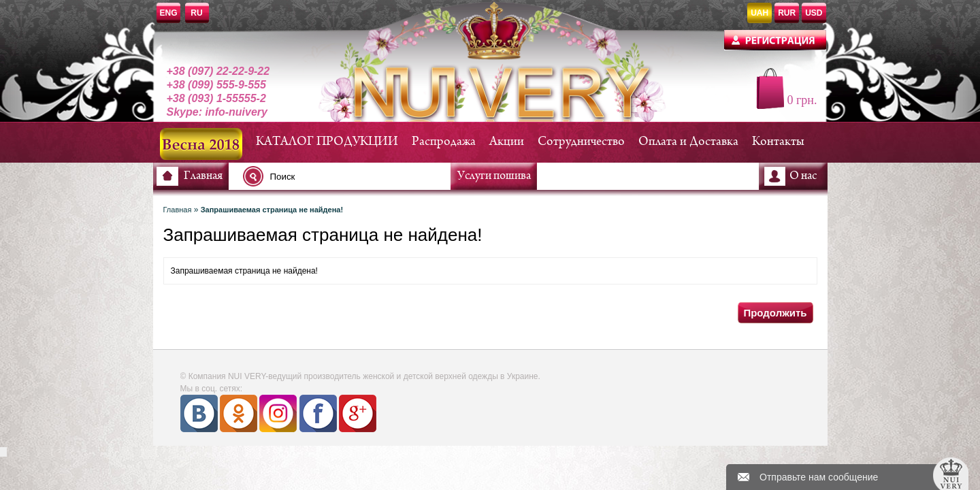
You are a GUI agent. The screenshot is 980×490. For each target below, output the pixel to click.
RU (196, 13)
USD (814, 13)
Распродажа (444, 142)
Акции (507, 142)
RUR (787, 13)
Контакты (778, 142)
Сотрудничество (581, 142)
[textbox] (350, 176)
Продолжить (775, 313)
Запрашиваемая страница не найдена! (272, 210)
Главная (203, 176)
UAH (759, 13)
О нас (803, 176)
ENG (169, 13)
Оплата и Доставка (688, 142)
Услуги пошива (494, 176)
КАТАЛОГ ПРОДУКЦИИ (327, 142)
